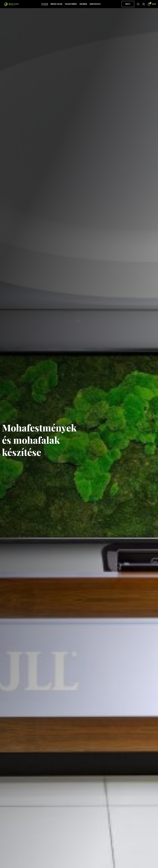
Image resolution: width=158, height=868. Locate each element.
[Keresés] (138, 7)
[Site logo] (11, 7)
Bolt (128, 7)
